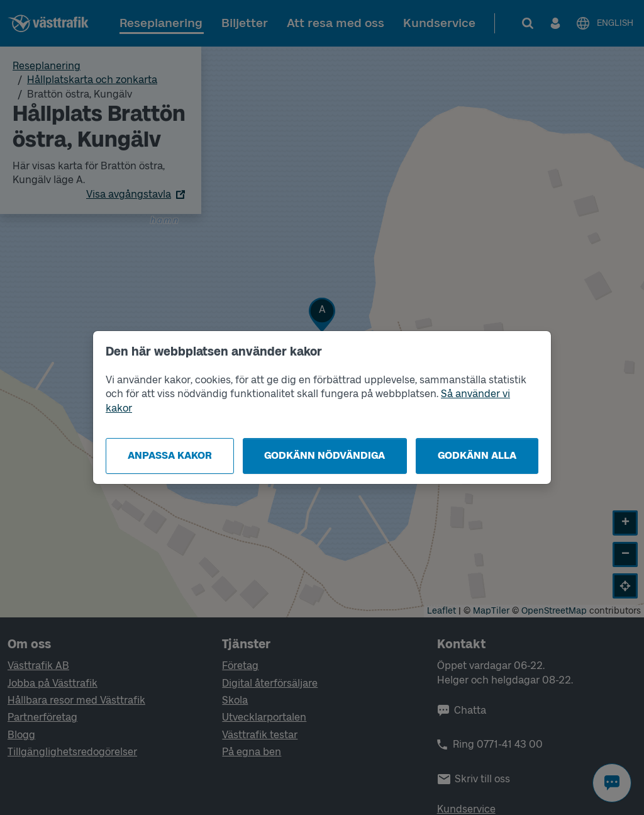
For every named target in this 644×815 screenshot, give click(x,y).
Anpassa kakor (170, 455)
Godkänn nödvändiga (325, 455)
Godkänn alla (477, 455)
